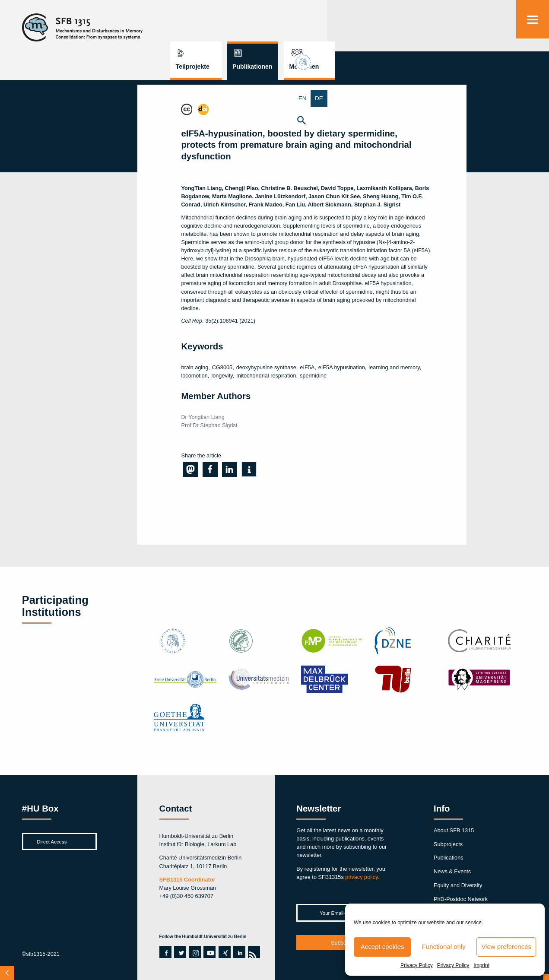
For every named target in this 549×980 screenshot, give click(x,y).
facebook (164, 952)
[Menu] (533, 19)
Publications (449, 858)
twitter (180, 952)
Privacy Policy (417, 965)
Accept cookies (382, 947)
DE (541, 98)
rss (252, 952)
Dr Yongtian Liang (203, 417)
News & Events (452, 871)
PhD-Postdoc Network (461, 899)
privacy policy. (362, 877)
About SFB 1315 (454, 830)
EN (524, 98)
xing (223, 952)
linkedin (238, 952)
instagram (195, 952)
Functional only (444, 947)
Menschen (469, 25)
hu (533, 68)
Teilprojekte (357, 25)
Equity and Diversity (458, 885)
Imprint (481, 965)
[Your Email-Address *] (343, 913)
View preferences (506, 947)
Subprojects (448, 844)
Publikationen (417, 25)
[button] (533, 120)
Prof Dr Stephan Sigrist (209, 425)
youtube (208, 952)
